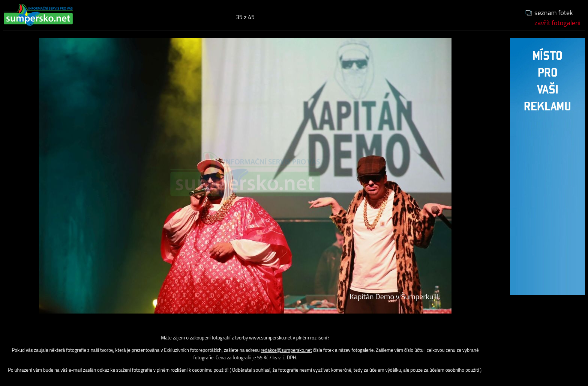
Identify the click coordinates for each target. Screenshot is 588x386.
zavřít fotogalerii (557, 23)
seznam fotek (554, 13)
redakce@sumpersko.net (286, 350)
